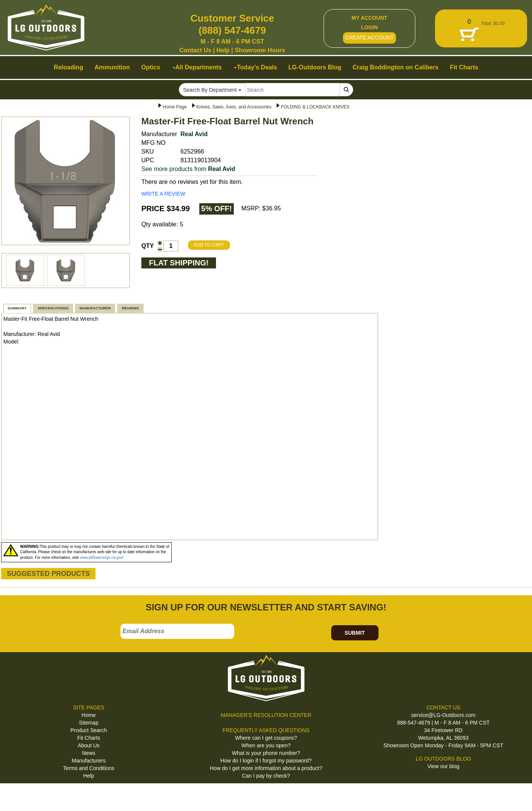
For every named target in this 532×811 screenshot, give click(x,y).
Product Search (89, 730)
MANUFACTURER (95, 308)
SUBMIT (355, 633)
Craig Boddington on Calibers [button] (396, 67)
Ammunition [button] (112, 67)
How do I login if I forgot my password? (266, 761)
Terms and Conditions (88, 768)
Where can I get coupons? (266, 738)
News (88, 753)
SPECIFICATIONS (53, 308)
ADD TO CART (209, 245)
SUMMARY (17, 308)
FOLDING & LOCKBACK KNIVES (315, 107)
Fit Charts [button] (464, 67)
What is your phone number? (266, 753)
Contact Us (195, 50)
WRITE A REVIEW (163, 194)
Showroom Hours (260, 50)
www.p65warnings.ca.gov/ (102, 558)
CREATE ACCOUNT (369, 38)
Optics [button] (151, 67)
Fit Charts (89, 738)
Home (88, 715)
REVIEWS (130, 308)
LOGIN (369, 27)
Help (223, 50)
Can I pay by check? (266, 776)
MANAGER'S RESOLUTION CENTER (266, 715)
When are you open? (266, 745)
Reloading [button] (68, 67)
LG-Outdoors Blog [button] (315, 67)
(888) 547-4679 (232, 30)
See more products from (188, 169)
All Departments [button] (197, 67)
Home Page (174, 107)
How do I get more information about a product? (266, 768)
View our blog (444, 766)
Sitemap (88, 723)
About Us (89, 745)
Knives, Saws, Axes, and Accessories (234, 107)
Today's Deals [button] (255, 67)
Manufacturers (88, 761)
